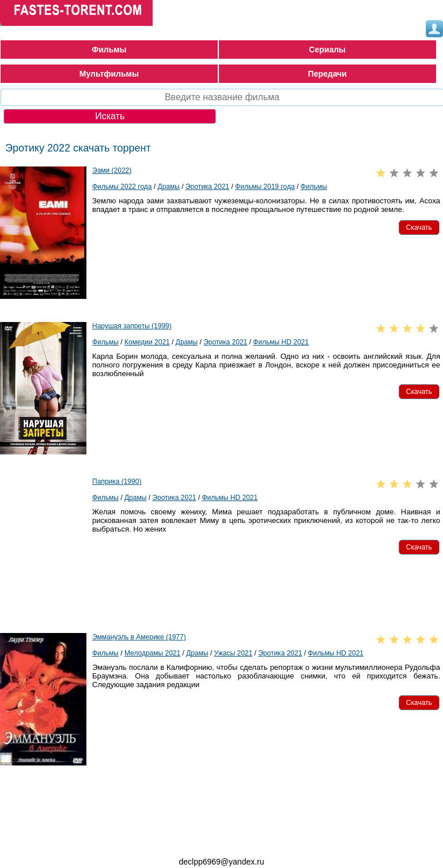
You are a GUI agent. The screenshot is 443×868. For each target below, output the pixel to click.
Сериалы (327, 50)
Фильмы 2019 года (265, 187)
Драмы (169, 187)
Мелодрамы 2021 (152, 653)
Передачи (327, 74)
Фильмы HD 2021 (281, 342)
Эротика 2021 (207, 187)
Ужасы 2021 (234, 653)
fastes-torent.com (63, 841)
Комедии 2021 (147, 342)
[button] (419, 228)
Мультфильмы (109, 74)
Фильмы (109, 50)
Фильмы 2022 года (122, 187)
